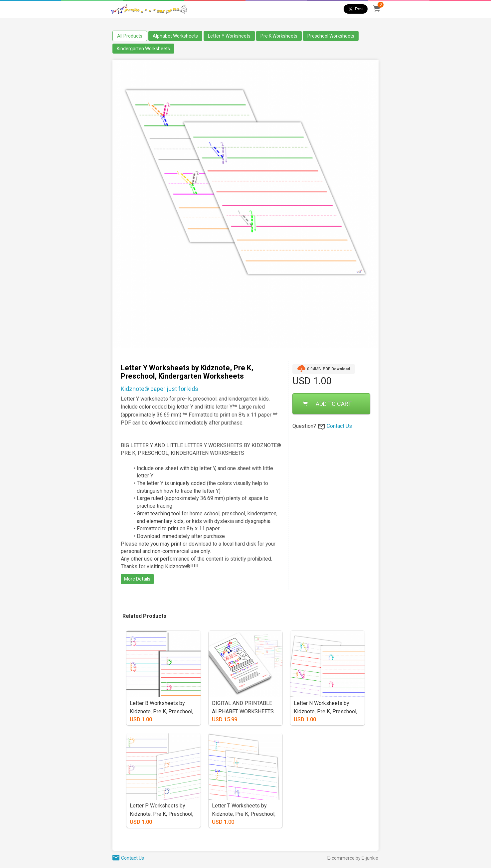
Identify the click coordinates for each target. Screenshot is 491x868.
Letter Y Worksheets (229, 36)
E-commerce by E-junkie (353, 858)
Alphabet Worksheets (175, 36)
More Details (137, 579)
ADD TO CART (327, 404)
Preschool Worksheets (331, 36)
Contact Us (339, 426)
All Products (130, 36)
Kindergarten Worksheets (143, 49)
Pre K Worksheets (279, 36)
